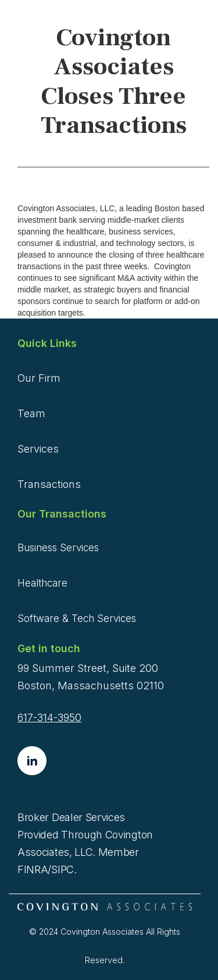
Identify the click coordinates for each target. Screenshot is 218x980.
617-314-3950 (49, 717)
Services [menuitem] (38, 449)
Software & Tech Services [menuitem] (77, 619)
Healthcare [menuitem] (42, 583)
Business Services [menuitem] (58, 548)
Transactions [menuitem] (49, 484)
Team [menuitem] (31, 413)
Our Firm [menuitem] (39, 378)
